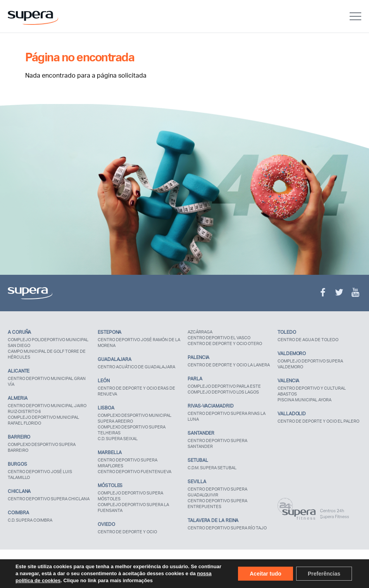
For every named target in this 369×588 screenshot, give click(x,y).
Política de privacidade (67, 569)
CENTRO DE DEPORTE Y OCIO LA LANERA (229, 365)
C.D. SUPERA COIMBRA (30, 520)
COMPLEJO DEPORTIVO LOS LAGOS (223, 392)
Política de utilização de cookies (137, 569)
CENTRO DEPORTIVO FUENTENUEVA (134, 472)
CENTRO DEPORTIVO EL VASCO (219, 338)
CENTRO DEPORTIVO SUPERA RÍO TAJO (227, 528)
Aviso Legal (20, 569)
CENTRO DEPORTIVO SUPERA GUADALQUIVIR (217, 492)
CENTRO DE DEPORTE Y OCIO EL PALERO (318, 421)
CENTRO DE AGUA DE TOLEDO (308, 340)
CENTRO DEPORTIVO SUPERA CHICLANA (49, 499)
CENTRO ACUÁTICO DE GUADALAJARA (136, 367)
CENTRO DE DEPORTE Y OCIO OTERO (225, 343)
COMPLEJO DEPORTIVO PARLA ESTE (224, 386)
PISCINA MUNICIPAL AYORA (304, 400)
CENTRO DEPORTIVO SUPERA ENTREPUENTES (217, 504)
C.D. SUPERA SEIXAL (118, 439)
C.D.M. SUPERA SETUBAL (212, 468)
